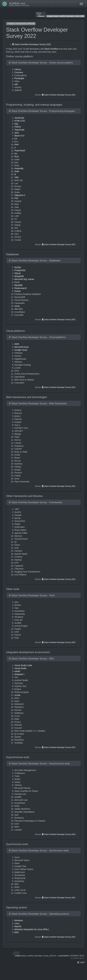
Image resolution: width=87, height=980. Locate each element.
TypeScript (19, 130)
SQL (16, 124)
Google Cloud (21, 350)
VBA (16, 177)
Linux (17, 923)
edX (16, 84)
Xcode (17, 695)
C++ (16, 142)
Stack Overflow (51, 49)
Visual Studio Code (23, 665)
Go (16, 154)
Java (17, 133)
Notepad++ (20, 674)
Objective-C (20, 195)
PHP (17, 145)
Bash (17, 136)
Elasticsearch (21, 288)
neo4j (17, 306)
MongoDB (19, 276)
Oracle (17, 291)
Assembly (19, 168)
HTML (17, 121)
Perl (16, 198)
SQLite (18, 273)
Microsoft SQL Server (24, 279)
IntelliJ (17, 671)
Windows (19, 920)
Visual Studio (20, 668)
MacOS (18, 926)
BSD (17, 932)
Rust (17, 157)
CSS (23, 121)
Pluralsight (19, 78)
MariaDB (18, 285)
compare (41, 15)
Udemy (18, 69)
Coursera (19, 72)
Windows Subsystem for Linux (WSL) (32, 929)
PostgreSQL (20, 270)
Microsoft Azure (22, 347)
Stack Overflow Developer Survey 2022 (33, 44)
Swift (17, 171)
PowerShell (20, 151)
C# (16, 139)
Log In (81, 962)
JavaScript (19, 118)
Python (18, 127)
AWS (17, 344)
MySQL (18, 267)
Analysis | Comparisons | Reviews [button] (21, 24)
